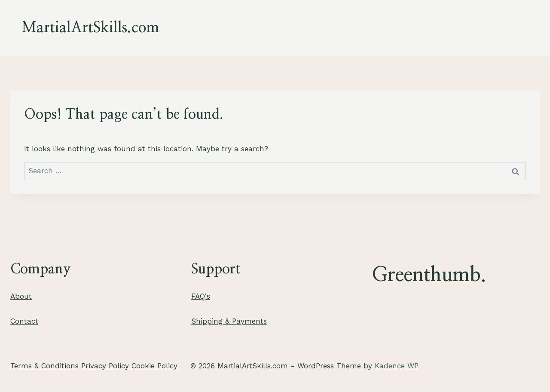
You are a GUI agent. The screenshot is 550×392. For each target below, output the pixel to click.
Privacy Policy (105, 366)
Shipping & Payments (229, 321)
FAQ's (201, 296)
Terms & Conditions (44, 366)
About (21, 296)
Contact (24, 321)
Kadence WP (397, 366)
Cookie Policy (154, 366)
